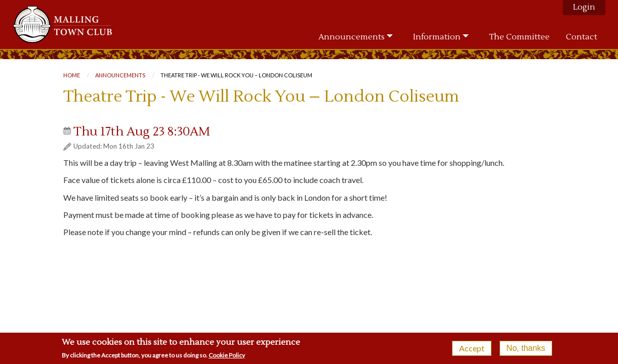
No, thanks (526, 350)
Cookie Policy (227, 357)
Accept (472, 350)
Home (72, 75)
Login (584, 7)
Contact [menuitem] (582, 37)
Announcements (120, 75)
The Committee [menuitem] (519, 37)
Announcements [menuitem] (352, 37)
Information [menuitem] (437, 37)
